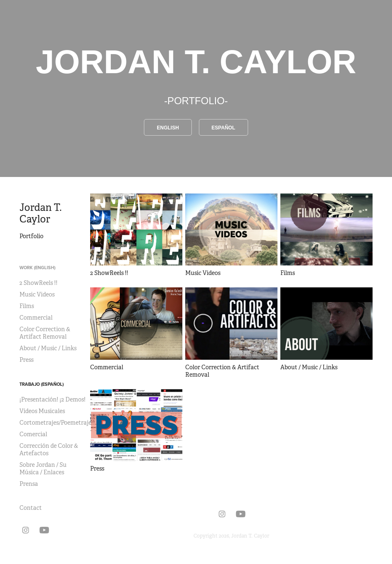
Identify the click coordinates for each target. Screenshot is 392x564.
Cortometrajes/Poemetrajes (57, 423)
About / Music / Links (48, 348)
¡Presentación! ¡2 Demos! (53, 399)
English (168, 128)
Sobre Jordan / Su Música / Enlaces (43, 468)
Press (26, 360)
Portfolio (31, 236)
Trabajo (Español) (42, 384)
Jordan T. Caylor (42, 213)
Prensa (29, 484)
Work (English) (37, 268)
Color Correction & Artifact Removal (45, 333)
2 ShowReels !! (38, 283)
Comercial (33, 434)
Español (223, 128)
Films (27, 306)
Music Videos (37, 294)
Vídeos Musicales (42, 411)
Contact (31, 508)
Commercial (36, 318)
